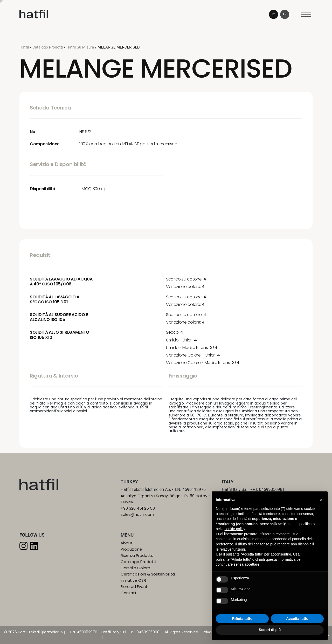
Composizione (45, 144)
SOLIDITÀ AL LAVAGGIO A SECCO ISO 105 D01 (55, 299)
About (127, 543)
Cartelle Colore (135, 568)
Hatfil (25, 47)
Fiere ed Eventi (134, 587)
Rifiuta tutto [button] (242, 619)
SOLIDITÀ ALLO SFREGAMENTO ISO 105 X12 (60, 335)
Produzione (131, 549)
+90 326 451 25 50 (138, 508)
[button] (321, 500)
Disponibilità (43, 189)
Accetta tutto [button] (297, 619)
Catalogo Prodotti (48, 47)
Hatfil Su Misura (80, 47)
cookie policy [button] (235, 529)
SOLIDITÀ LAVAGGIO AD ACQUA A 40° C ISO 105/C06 (61, 282)
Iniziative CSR (133, 580)
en (285, 14)
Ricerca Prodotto (137, 555)
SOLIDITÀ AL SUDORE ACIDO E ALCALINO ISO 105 (59, 317)
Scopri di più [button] (270, 630)
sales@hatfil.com (137, 514)
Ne (32, 132)
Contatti (129, 593)
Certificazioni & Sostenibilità (148, 574)
